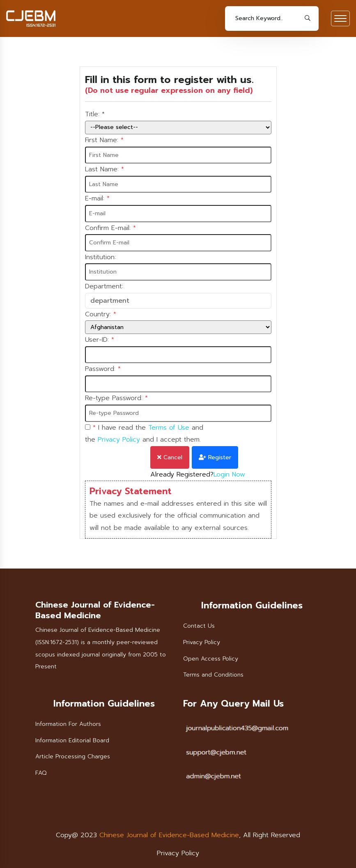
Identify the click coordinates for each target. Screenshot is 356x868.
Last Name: (105, 170)
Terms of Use (169, 428)
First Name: (104, 140)
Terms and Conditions (213, 675)
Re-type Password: (116, 398)
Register (215, 457)
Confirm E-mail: (110, 228)
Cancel (170, 457)
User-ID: (100, 340)
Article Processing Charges (73, 756)
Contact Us (199, 626)
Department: (104, 286)
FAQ (41, 773)
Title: (95, 115)
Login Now (229, 474)
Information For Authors (68, 724)
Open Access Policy (211, 659)
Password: (103, 369)
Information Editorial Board (72, 740)
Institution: (100, 257)
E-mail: (97, 199)
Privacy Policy (119, 440)
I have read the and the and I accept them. (144, 434)
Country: (101, 315)
